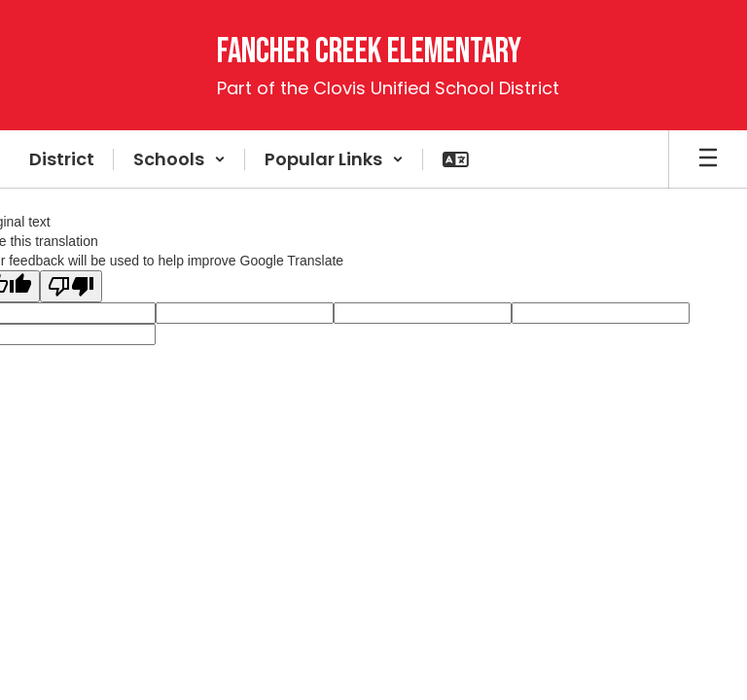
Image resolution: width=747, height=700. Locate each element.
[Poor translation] (71, 286)
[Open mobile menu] (708, 159)
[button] (179, 159)
